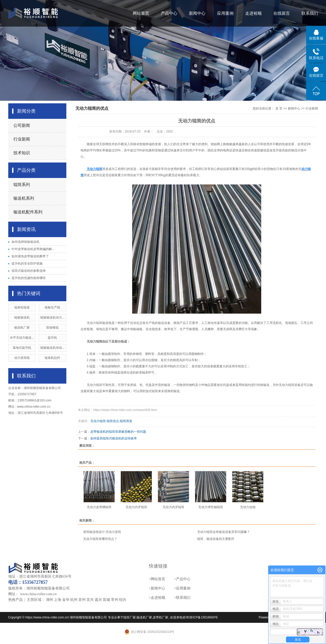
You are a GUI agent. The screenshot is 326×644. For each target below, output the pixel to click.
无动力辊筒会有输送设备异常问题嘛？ (224, 532)
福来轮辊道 (22, 307)
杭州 (74, 600)
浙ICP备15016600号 (204, 617)
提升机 (52, 338)
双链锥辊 (52, 328)
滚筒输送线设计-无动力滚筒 (102, 532)
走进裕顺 (253, 13)
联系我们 (310, 13)
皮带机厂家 (161, 617)
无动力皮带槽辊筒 (99, 507)
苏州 (82, 600)
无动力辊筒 (98, 421)
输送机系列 (24, 198)
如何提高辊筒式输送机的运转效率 (114, 438)
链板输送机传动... (52, 348)
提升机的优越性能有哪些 (29, 278)
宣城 (106, 600)
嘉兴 (98, 600)
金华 (66, 600)
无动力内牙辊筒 (136, 507)
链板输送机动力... (52, 317)
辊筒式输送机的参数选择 (29, 271)
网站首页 (141, 13)
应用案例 (225, 13)
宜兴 (90, 600)
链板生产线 (52, 307)
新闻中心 (197, 13)
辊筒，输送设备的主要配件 (216, 539)
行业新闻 (22, 139)
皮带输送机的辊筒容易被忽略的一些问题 (118, 432)
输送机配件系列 (28, 212)
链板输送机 (22, 317)
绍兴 (123, 600)
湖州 (50, 600)
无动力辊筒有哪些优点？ (100, 539)
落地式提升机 (22, 348)
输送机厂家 (22, 328)
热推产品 (15, 600)
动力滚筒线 (22, 358)
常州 (115, 600)
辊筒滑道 (126, 421)
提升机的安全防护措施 (27, 263)
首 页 (279, 108)
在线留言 (282, 13)
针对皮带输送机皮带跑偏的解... (33, 249)
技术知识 (22, 153)
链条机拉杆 (52, 358)
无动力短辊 (248, 507)
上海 (58, 600)
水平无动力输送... (22, 338)
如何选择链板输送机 (26, 242)
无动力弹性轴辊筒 (211, 507)
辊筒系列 (22, 185)
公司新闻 (22, 125)
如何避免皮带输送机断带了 (30, 256)
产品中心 (169, 13)
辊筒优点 (113, 421)
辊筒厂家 (130, 617)
